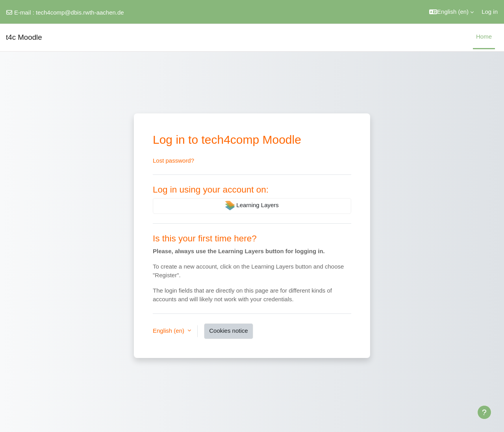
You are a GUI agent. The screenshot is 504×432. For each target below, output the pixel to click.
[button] (451, 12)
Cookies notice (228, 331)
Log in (490, 12)
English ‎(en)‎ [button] (169, 331)
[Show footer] (484, 412)
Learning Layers (252, 206)
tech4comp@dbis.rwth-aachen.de (80, 12)
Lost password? (173, 160)
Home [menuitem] (484, 36)
